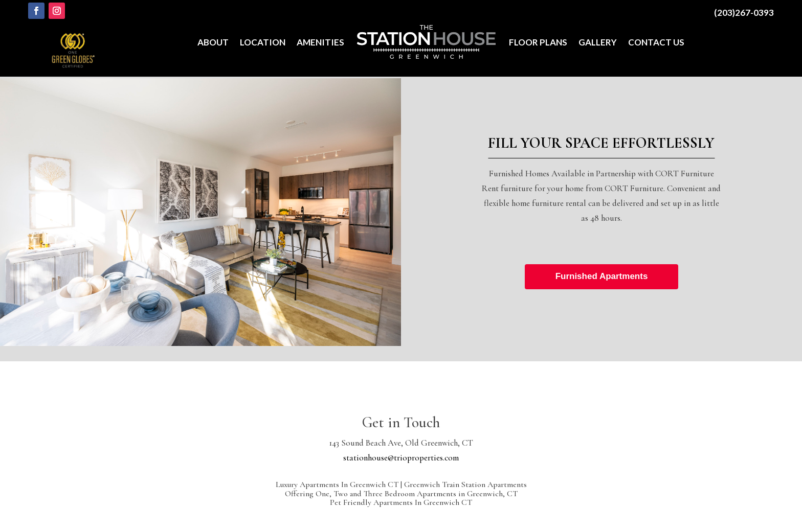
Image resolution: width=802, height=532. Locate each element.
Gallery (598, 42)
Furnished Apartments (602, 276)
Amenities (320, 42)
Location (263, 42)
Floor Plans (538, 42)
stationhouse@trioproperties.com (401, 458)
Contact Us (656, 42)
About (213, 42)
